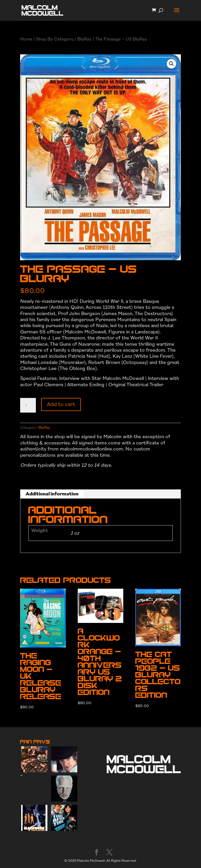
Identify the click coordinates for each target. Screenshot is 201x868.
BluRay (84, 39)
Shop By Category (55, 39)
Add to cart (61, 404)
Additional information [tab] (52, 494)
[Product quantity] (28, 405)
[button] (171, 64)
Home (26, 39)
